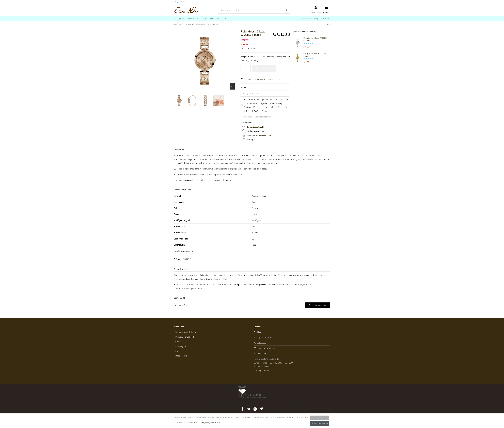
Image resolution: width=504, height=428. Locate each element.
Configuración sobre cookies (320, 423)
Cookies (179, 342)
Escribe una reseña (318, 305)
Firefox (202, 423)
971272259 (262, 343)
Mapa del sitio (181, 356)
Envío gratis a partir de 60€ (256, 127)
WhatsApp (261, 354)
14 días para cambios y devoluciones (259, 135)
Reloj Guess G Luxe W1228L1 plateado (315, 39)
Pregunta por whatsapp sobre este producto (262, 79)
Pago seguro (251, 140)
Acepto (320, 418)
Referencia (178, 259)
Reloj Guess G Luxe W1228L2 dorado (315, 55)
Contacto (327, 2)
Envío (178, 351)
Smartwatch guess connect (192, 288)
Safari (207, 423)
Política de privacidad (185, 337)
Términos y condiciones (186, 332)
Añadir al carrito (264, 68)
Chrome (196, 423)
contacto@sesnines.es (267, 348)
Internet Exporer (216, 423)
